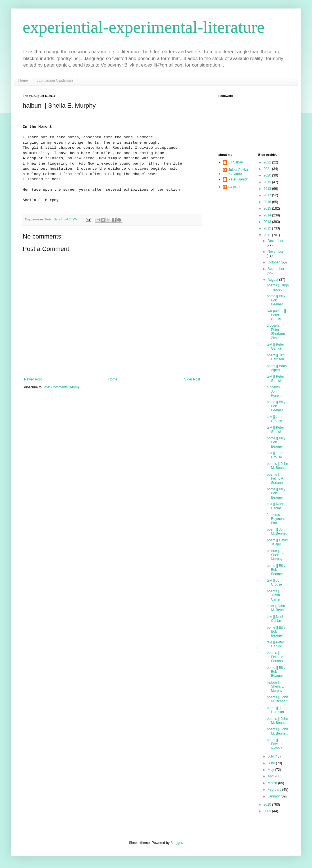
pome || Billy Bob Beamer (276, 300)
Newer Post (33, 379)
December (275, 241)
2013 (268, 222)
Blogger (176, 843)
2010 (268, 805)
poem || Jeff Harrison (275, 357)
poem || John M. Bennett (277, 531)
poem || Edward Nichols (275, 744)
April (271, 776)
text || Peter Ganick (275, 346)
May (271, 770)
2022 (268, 162)
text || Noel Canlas (275, 506)
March (273, 783)
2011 (268, 235)
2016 (268, 202)
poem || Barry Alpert (277, 368)
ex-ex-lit (234, 187)
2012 (268, 228)
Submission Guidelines (55, 80)
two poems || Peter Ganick (276, 315)
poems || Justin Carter (273, 595)
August (273, 280)
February (275, 790)
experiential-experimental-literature (144, 27)
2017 (268, 195)
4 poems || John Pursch (275, 391)
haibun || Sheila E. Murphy (276, 555)
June (272, 763)
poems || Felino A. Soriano (275, 479)
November (275, 252)
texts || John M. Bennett (277, 608)
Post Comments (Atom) (61, 387)
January (274, 796)
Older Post (192, 379)
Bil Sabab (236, 162)
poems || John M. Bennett (277, 466)
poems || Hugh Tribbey (278, 287)
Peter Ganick (238, 179)
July (271, 756)
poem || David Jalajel (277, 542)
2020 (268, 175)
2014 (268, 215)
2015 (268, 209)
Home (23, 80)
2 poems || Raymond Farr (276, 519)
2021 (268, 169)
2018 (268, 189)
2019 (268, 182)
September (276, 269)
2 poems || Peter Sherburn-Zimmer (276, 332)
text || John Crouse (275, 419)
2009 (268, 811)
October (274, 262)
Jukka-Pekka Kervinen (238, 172)
